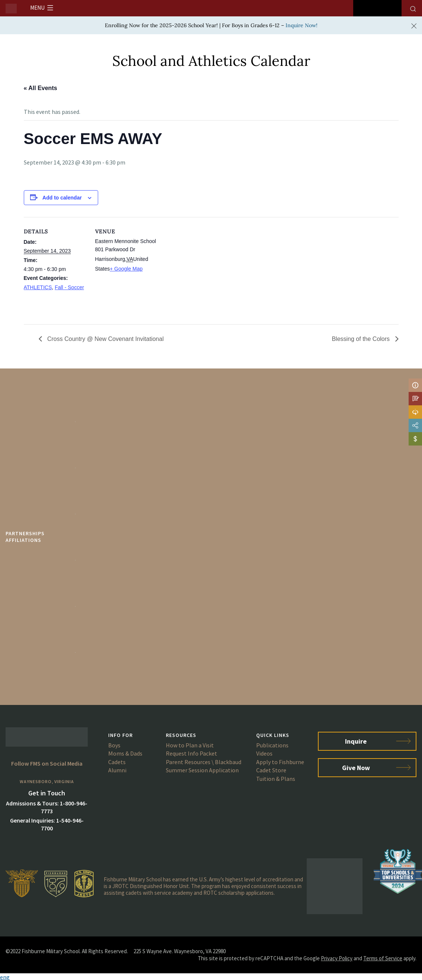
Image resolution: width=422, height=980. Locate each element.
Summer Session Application (202, 770)
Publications (272, 745)
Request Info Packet (191, 753)
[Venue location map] (206, 269)
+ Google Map (126, 269)
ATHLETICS (38, 287)
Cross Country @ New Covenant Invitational (105, 339)
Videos (264, 753)
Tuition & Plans (276, 779)
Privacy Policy (337, 958)
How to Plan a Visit (190, 745)
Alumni (117, 770)
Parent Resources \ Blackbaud (204, 762)
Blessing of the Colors (361, 339)
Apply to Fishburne (280, 762)
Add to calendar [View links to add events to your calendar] (62, 198)
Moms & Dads (125, 753)
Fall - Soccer (69, 287)
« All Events (41, 88)
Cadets (117, 762)
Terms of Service (383, 958)
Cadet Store (271, 770)
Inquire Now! (302, 25)
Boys (114, 745)
